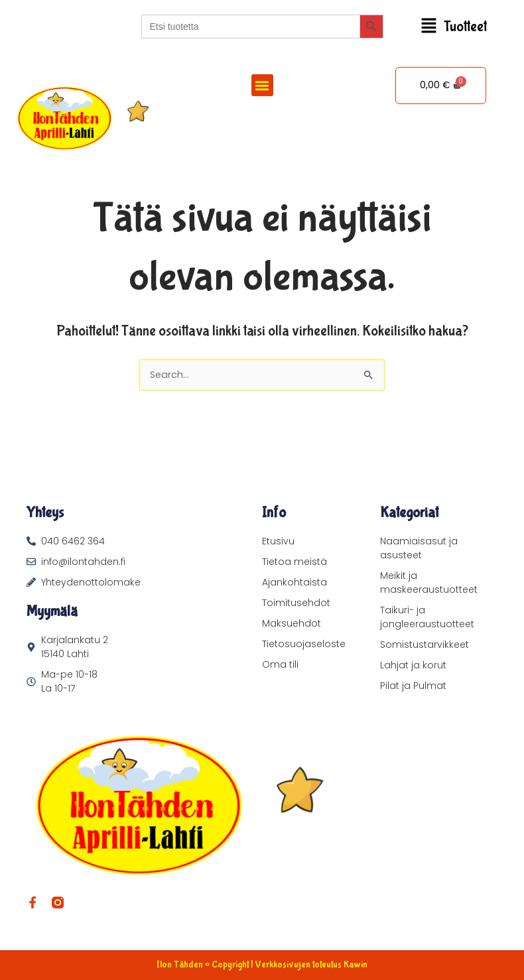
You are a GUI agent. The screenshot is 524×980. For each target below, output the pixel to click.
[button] (454, 27)
